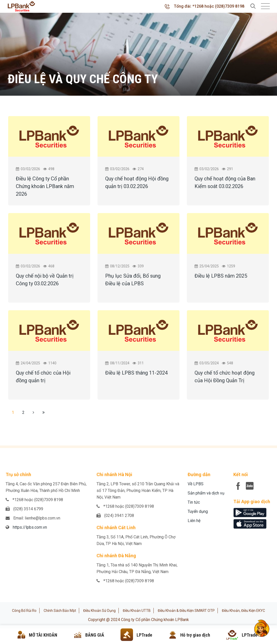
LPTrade (144, 635)
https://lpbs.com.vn (30, 527)
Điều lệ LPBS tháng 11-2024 (136, 373)
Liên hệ (194, 521)
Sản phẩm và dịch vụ (206, 493)
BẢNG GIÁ (95, 635)
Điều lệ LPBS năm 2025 (221, 276)
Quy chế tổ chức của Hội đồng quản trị (43, 377)
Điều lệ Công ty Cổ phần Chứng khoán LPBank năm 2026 (45, 186)
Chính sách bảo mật (60, 611)
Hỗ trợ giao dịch (195, 635)
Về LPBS (196, 484)
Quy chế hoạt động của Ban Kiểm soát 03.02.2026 (225, 182)
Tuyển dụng (198, 511)
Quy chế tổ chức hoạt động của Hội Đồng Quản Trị (225, 377)
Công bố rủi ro (24, 611)
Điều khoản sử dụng (99, 611)
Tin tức (194, 502)
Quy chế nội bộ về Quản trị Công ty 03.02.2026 (45, 280)
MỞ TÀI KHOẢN (43, 635)
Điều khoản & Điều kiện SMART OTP (186, 611)
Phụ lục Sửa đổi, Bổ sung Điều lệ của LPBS (133, 280)
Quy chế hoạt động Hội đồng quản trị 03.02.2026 (137, 182)
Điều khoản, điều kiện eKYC (243, 611)
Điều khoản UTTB (137, 611)
